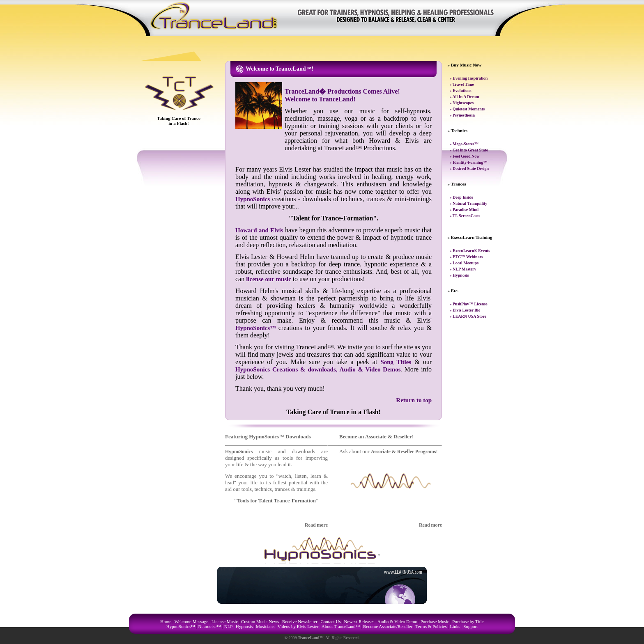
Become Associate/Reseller (388, 626)
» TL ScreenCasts (465, 216)
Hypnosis (244, 626)
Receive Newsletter (300, 621)
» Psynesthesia (462, 115)
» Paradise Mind (464, 210)
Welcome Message (192, 621)
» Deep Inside (462, 197)
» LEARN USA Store (468, 316)
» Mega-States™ (464, 144)
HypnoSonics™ (256, 328)
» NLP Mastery (463, 269)
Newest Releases (359, 621)
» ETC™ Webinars (467, 257)
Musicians (265, 626)
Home (166, 621)
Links (455, 626)
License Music (225, 621)
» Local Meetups (464, 263)
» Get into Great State (469, 150)
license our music (269, 279)
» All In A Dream (465, 97)
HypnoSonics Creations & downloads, (287, 369)
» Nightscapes (462, 103)
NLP (228, 626)
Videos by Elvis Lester (298, 626)
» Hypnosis (459, 275)
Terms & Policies (431, 626)
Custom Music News (260, 621)
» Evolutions (461, 91)
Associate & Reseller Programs (404, 451)
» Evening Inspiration (469, 78)
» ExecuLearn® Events (470, 251)
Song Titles (396, 362)
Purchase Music (435, 621)
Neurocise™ (210, 626)
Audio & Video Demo (397, 621)
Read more (316, 525)
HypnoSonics (253, 199)
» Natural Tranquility (469, 203)
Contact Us (331, 621)
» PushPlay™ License (469, 304)
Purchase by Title (468, 621)
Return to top (414, 400)
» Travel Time (462, 84)
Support (470, 626)
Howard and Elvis (259, 230)
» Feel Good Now (465, 156)
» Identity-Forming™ (469, 162)
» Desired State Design (469, 168)
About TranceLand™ (341, 626)
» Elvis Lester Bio (465, 310)
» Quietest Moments (467, 109)
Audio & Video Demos (370, 369)
